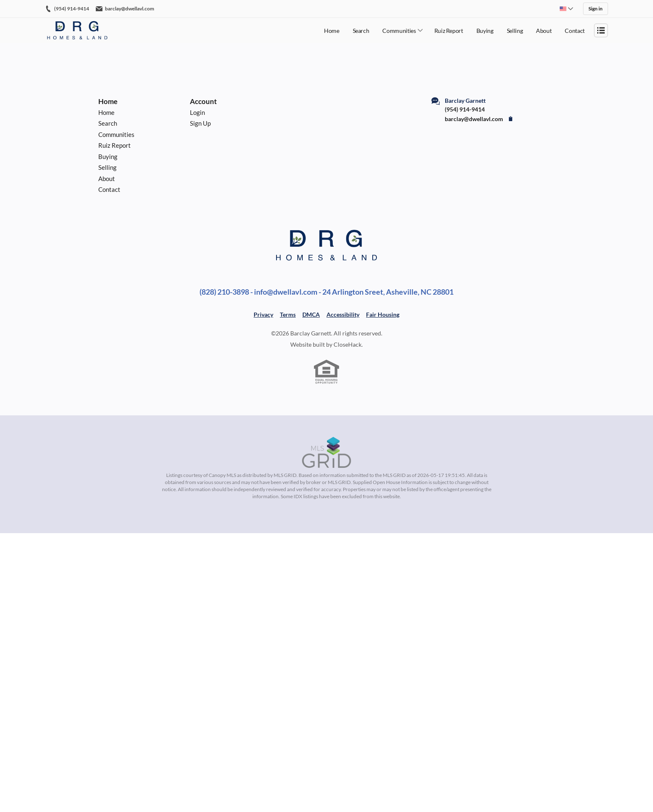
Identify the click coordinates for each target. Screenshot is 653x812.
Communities (399, 29)
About (544, 29)
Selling (515, 29)
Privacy (263, 327)
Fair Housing (383, 327)
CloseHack (348, 357)
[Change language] (566, 8)
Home (332, 29)
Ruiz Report (449, 29)
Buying (485, 29)
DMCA (311, 327)
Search (361, 29)
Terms (288, 327)
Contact (575, 29)
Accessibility (343, 327)
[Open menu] (601, 29)
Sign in (596, 8)
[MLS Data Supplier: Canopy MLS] (326, 465)
